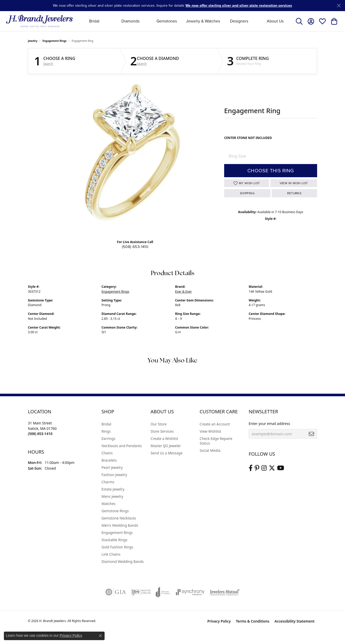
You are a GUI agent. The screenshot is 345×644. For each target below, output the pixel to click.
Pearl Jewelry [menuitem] (112, 467)
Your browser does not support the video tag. (134, 157)
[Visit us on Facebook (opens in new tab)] (251, 468)
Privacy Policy (219, 621)
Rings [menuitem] (106, 431)
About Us (275, 21)
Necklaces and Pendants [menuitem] (122, 446)
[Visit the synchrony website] (190, 592)
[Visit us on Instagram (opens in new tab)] (264, 468)
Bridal (94, 21)
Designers (239, 21)
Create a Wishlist (164, 439)
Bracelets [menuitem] (109, 460)
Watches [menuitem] (108, 504)
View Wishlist (210, 431)
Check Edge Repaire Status (216, 441)
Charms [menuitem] (108, 482)
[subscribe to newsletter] (311, 434)
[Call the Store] (40, 434)
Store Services (162, 431)
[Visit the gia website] (116, 592)
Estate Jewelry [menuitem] (113, 489)
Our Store (159, 424)
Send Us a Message (167, 453)
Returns (294, 193)
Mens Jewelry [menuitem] (112, 496)
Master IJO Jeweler (166, 446)
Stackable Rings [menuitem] (114, 540)
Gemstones (167, 21)
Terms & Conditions (253, 621)
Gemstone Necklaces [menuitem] (119, 518)
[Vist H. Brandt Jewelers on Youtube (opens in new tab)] (281, 468)
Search (48, 64)
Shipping (247, 193)
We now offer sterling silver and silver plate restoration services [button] (239, 5)
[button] (299, 21)
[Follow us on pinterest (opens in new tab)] (257, 468)
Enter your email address (269, 424)
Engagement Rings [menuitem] (117, 533)
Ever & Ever (183, 292)
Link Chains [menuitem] (111, 554)
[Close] (339, 6)
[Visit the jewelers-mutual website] (225, 592)
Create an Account (215, 424)
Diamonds (130, 21)
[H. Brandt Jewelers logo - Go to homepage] (39, 21)
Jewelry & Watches (203, 21)
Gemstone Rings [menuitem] (115, 511)
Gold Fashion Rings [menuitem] (117, 547)
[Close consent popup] (100, 636)
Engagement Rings (55, 41)
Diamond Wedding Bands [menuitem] (123, 561)
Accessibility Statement (295, 621)
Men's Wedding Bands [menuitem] (120, 525)
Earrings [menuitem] (108, 439)
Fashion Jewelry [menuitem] (114, 475)
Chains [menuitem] (107, 453)
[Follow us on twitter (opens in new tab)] (272, 468)
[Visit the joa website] (163, 592)
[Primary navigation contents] (185, 21)
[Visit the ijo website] (141, 592)
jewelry (33, 41)
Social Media (210, 450)
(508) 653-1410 (135, 247)
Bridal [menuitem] (106, 424)
